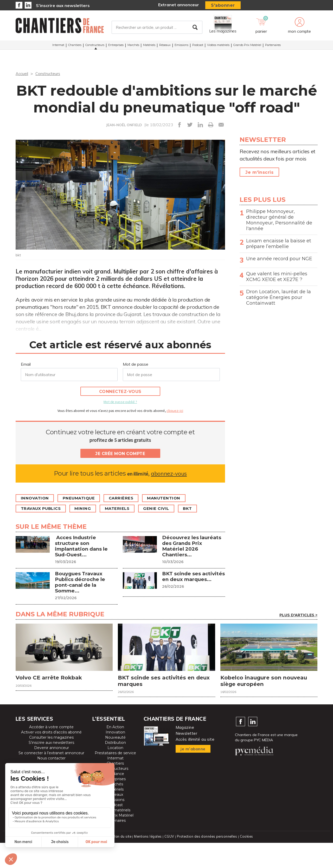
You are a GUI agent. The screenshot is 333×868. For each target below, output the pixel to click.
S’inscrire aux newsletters (63, 5)
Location (115, 773)
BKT (200, 509)
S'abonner (223, 5)
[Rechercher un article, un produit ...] (157, 28)
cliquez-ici (175, 411)
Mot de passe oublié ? (120, 402)
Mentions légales (147, 862)
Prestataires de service (115, 778)
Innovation (36, 498)
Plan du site (121, 862)
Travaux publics (43, 509)
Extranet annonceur (179, 5)
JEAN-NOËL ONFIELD (124, 125)
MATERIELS (125, 509)
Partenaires (273, 46)
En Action (115, 752)
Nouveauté (115, 763)
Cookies (248, 862)
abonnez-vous (169, 473)
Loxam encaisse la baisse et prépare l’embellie (279, 244)
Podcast (198, 46)
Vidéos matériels (218, 46)
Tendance (115, 799)
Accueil (22, 74)
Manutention (172, 498)
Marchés (133, 46)
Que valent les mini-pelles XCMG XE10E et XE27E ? (277, 277)
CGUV (169, 862)
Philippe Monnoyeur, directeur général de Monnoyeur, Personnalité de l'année (279, 220)
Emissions (181, 46)
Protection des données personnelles (207, 862)
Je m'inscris (259, 172)
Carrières (127, 498)
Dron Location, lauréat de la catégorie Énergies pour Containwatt (278, 297)
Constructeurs (95, 46)
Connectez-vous (120, 392)
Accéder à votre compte (51, 752)
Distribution (115, 768)
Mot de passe (136, 364)
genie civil (166, 509)
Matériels (149, 46)
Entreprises (116, 46)
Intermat (58, 46)
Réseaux (165, 46)
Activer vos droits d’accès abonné (51, 758)
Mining (88, 509)
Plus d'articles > (298, 638)
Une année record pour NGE (279, 259)
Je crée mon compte (120, 454)
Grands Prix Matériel (247, 46)
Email (26, 364)
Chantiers (75, 46)
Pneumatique (83, 498)
